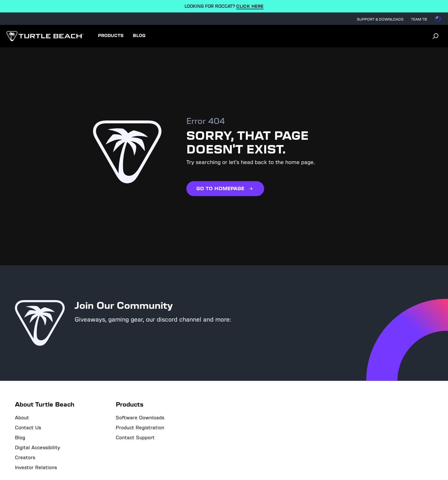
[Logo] (45, 36)
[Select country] (438, 19)
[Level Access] (28, 467)
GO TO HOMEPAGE (225, 189)
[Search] (436, 36)
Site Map (267, 453)
